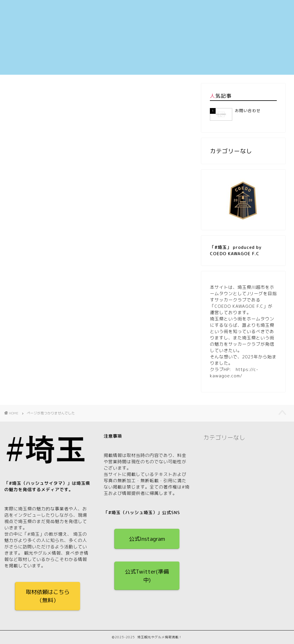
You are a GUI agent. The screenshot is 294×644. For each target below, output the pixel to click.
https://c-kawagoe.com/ (234, 373)
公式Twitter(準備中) (147, 576)
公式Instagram (147, 539)
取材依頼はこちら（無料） (48, 596)
